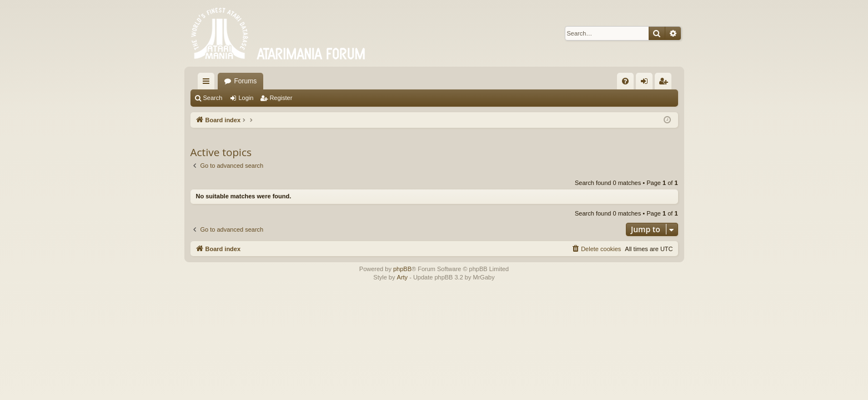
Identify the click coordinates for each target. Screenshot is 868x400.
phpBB (402, 269)
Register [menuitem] (665, 83)
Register (281, 98)
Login (246, 98)
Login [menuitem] (646, 83)
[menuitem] (625, 81)
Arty (403, 277)
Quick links (208, 83)
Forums (246, 81)
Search (213, 98)
